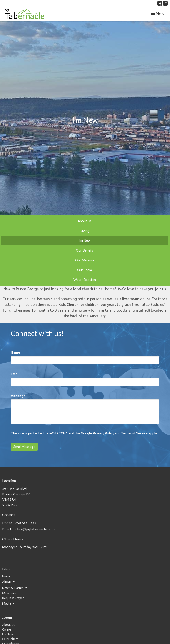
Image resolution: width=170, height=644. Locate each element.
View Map (10, 505)
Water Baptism (85, 280)
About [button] (9, 582)
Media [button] (9, 604)
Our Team (85, 270)
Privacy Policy (103, 433)
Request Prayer (13, 598)
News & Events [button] (15, 588)
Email (15, 374)
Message (18, 396)
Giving (85, 231)
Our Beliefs (85, 250)
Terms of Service (134, 433)
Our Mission (85, 260)
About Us (85, 221)
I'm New (85, 240)
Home (6, 576)
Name (15, 352)
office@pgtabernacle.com (34, 529)
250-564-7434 (26, 523)
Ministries (9, 593)
